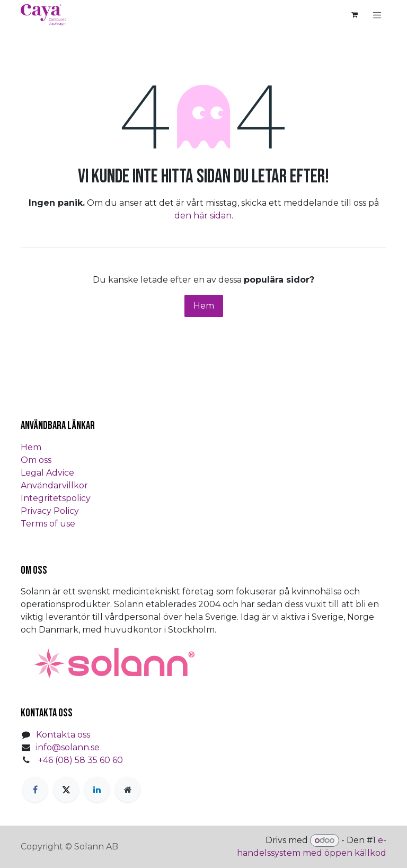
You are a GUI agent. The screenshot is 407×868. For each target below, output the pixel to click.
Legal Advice (47, 473)
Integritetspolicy (56, 498)
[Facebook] (35, 790)
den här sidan (203, 216)
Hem (204, 306)
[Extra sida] (128, 790)
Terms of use (48, 524)
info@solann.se (68, 747)
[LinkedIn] (97, 790)
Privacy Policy (50, 511)
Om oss (36, 460)
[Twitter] (66, 790)
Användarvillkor (54, 485)
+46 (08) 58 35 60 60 (81, 760)
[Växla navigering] (377, 15)
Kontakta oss (63, 735)
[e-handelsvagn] (355, 15)
